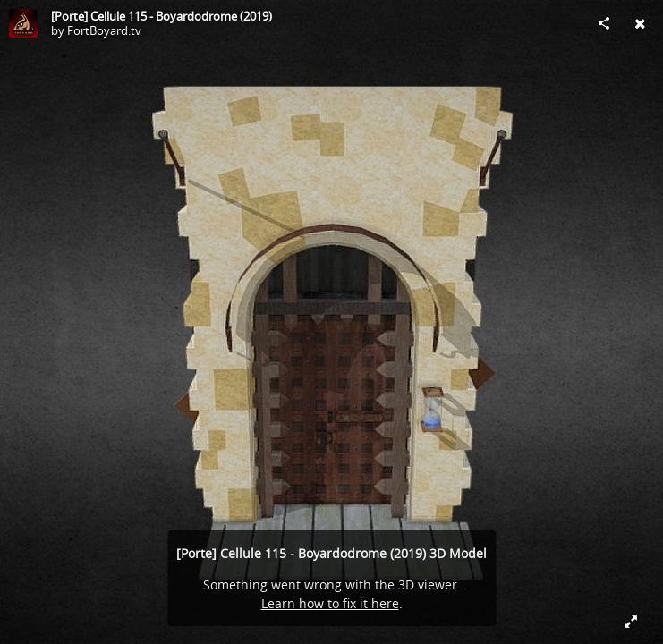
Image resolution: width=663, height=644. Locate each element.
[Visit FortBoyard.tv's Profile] (23, 23)
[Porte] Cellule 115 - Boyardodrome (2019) (161, 16)
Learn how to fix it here (330, 603)
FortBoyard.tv (104, 30)
